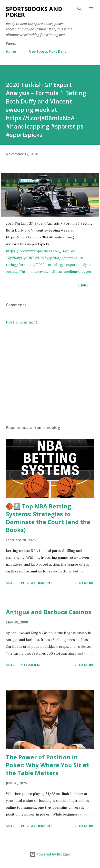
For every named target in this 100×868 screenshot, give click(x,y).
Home (11, 51)
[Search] (80, 9)
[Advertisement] (50, 375)
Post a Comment (22, 322)
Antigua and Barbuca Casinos (49, 612)
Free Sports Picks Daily (48, 51)
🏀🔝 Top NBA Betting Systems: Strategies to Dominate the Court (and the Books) (48, 518)
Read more (84, 583)
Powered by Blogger (50, 854)
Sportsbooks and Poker (34, 12)
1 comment (32, 665)
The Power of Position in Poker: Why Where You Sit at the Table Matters (47, 765)
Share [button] (83, 285)
